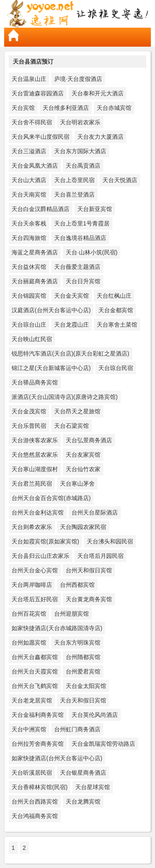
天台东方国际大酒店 (80, 151)
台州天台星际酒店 (95, 512)
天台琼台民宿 (116, 368)
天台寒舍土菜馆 (117, 325)
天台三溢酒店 (29, 151)
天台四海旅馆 (29, 238)
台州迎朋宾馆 (72, 614)
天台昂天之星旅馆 (77, 411)
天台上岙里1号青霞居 (82, 223)
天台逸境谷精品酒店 (80, 238)
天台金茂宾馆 (29, 411)
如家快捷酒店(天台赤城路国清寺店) (57, 628)
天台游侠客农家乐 (35, 440)
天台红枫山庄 (114, 296)
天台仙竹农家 (83, 469)
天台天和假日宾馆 (83, 700)
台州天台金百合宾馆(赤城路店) (51, 498)
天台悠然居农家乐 (35, 455)
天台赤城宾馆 (114, 108)
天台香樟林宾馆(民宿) (39, 787)
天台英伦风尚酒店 (95, 715)
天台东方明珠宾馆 (77, 643)
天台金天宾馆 (72, 296)
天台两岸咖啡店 (32, 585)
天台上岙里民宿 (74, 180)
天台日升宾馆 (83, 281)
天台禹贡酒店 (83, 166)
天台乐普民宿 (29, 426)
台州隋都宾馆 (83, 657)
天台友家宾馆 (83, 455)
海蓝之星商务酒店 (35, 252)
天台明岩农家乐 (80, 122)
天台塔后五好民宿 (35, 599)
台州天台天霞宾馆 (35, 671)
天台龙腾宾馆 (83, 802)
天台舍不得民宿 (32, 122)
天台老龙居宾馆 (32, 700)
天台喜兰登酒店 (74, 194)
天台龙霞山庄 (72, 325)
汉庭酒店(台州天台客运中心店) (51, 310)
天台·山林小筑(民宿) (92, 252)
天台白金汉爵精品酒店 (41, 209)
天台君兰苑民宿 (32, 484)
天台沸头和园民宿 (110, 541)
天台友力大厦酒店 (100, 137)
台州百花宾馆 (29, 614)
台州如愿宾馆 (29, 643)
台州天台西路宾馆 (35, 802)
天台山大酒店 (29, 180)
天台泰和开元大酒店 (98, 93)
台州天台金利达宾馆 (38, 512)
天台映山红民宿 (32, 339)
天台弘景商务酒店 (89, 440)
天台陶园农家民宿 (83, 527)
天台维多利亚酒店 (66, 108)
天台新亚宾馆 (95, 209)
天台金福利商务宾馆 (38, 715)
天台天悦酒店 (120, 180)
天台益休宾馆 (29, 267)
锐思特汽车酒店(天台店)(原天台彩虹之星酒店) (70, 353)
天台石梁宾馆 (72, 426)
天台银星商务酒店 (83, 773)
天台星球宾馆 (93, 787)
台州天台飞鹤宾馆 (35, 686)
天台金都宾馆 (116, 310)
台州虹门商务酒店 (77, 729)
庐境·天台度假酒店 (78, 79)
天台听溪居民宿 (32, 773)
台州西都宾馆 (77, 585)
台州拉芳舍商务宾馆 (38, 744)
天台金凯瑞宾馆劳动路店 (103, 744)
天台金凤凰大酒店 (35, 166)
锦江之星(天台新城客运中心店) (51, 368)
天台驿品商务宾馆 (35, 382)
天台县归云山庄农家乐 (41, 556)
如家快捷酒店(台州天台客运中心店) (57, 758)
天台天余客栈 (29, 223)
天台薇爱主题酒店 (77, 267)
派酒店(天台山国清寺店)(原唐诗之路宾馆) (65, 397)
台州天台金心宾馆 (35, 570)
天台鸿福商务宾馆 (35, 816)
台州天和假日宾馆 (89, 570)
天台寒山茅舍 (77, 484)
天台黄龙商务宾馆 (89, 599)
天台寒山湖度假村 (35, 469)
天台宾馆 (23, 108)
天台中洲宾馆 (29, 729)
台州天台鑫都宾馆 (35, 657)
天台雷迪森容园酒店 (38, 93)
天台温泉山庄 (29, 79)
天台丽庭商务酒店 (35, 281)
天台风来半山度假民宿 (41, 137)
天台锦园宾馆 (29, 296)
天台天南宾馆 (29, 194)
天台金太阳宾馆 (86, 686)
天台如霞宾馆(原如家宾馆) (45, 541)
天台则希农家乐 (32, 527)
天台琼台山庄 (29, 325)
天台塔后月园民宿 (100, 556)
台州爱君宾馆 (83, 671)
